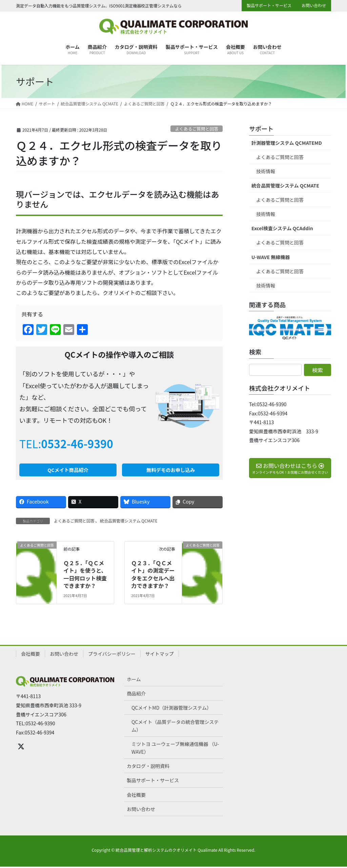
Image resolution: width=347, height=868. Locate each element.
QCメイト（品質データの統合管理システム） (175, 727)
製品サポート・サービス (269, 5)
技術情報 (266, 171)
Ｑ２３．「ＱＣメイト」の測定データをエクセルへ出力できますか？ (153, 576)
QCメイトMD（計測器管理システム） (171, 709)
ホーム (134, 680)
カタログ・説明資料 (148, 768)
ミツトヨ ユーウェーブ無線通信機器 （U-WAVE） (175, 749)
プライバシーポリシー (112, 655)
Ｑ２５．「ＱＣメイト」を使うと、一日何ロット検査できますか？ (85, 576)
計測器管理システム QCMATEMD (287, 143)
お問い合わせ (314, 5)
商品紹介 (136, 695)
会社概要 (30, 655)
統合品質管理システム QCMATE (129, 522)
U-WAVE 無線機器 (271, 257)
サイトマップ (160, 655)
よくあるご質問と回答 (197, 129)
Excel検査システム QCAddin (282, 228)
